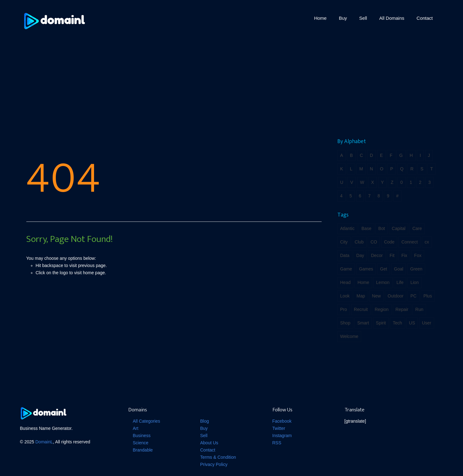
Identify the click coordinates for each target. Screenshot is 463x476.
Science (141, 443)
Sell (363, 18)
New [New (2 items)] (376, 296)
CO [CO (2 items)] (374, 242)
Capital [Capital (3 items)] (399, 228)
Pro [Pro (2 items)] (344, 309)
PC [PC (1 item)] (413, 296)
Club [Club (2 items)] (359, 242)
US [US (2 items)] (412, 323)
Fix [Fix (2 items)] (404, 255)
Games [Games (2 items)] (366, 269)
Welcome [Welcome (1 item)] (349, 336)
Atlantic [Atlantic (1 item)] (347, 228)
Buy (343, 18)
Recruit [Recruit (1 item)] (361, 309)
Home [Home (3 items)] (363, 282)
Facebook (282, 421)
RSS (277, 443)
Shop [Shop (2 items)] (345, 323)
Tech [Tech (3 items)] (397, 323)
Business (142, 436)
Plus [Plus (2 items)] (428, 296)
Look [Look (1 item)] (345, 296)
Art (136, 428)
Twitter (279, 428)
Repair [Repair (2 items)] (402, 309)
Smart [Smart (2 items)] (363, 323)
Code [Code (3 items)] (389, 242)
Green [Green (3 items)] (416, 269)
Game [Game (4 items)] (346, 269)
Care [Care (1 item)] (417, 228)
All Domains (392, 18)
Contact (425, 18)
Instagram (282, 436)
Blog (205, 421)
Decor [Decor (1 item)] (377, 255)
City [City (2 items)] (344, 242)
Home (320, 18)
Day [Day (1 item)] (360, 255)
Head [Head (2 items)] (345, 282)
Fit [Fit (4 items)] (392, 255)
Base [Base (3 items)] (366, 228)
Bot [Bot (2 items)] (382, 228)
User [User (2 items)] (427, 323)
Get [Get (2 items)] (384, 269)
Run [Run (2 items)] (419, 309)
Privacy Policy (214, 464)
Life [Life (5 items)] (400, 282)
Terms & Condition (218, 457)
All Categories (147, 421)
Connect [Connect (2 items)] (409, 242)
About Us (209, 443)
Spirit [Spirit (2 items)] (381, 323)
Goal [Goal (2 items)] (399, 269)
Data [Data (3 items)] (345, 255)
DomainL (44, 442)
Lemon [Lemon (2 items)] (383, 282)
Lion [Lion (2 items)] (414, 282)
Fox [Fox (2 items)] (418, 255)
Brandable (143, 450)
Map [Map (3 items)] (361, 296)
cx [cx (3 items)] (427, 242)
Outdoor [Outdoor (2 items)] (396, 296)
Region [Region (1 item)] (381, 309)
